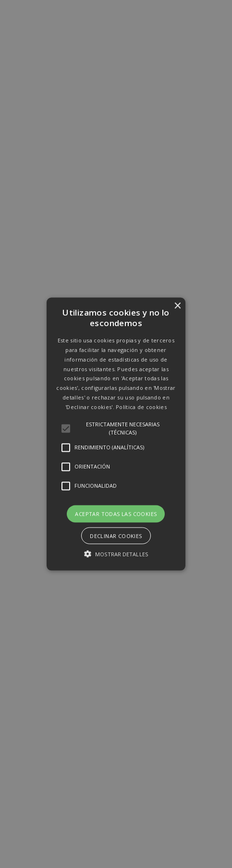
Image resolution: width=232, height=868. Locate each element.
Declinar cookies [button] (116, 535)
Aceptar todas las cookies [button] (116, 513)
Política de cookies (141, 406)
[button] (116, 434)
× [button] (177, 306)
